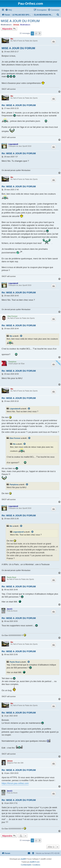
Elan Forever (13, 316)
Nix (12, 39)
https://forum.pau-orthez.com (15, 783)
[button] (40, 33)
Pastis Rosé (11, 577)
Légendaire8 (13, 144)
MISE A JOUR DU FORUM (20, 21)
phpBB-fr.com (35, 862)
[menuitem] (9, 10)
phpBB (23, 859)
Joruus (16, 25)
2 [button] (36, 33)
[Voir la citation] (21, 336)
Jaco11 (10, 609)
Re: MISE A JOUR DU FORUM (19, 105)
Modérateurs (25, 25)
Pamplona (12, 362)
